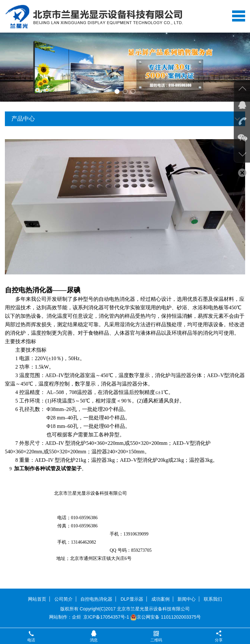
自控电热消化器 (96, 599)
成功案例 (160, 599)
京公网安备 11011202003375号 (166, 617)
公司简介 (63, 599)
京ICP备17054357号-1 (106, 617)
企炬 (76, 617)
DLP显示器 (132, 599)
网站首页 (37, 599)
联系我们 (213, 599)
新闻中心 (187, 599)
